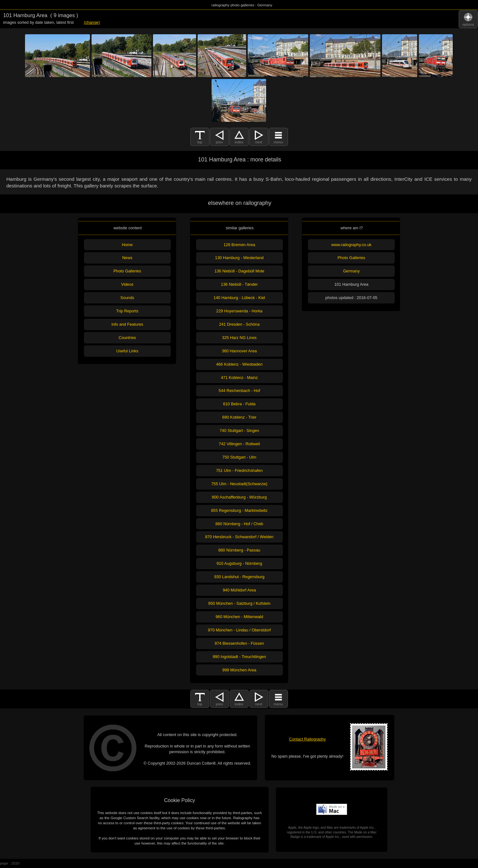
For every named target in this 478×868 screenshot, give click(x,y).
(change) (92, 22)
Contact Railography (307, 739)
